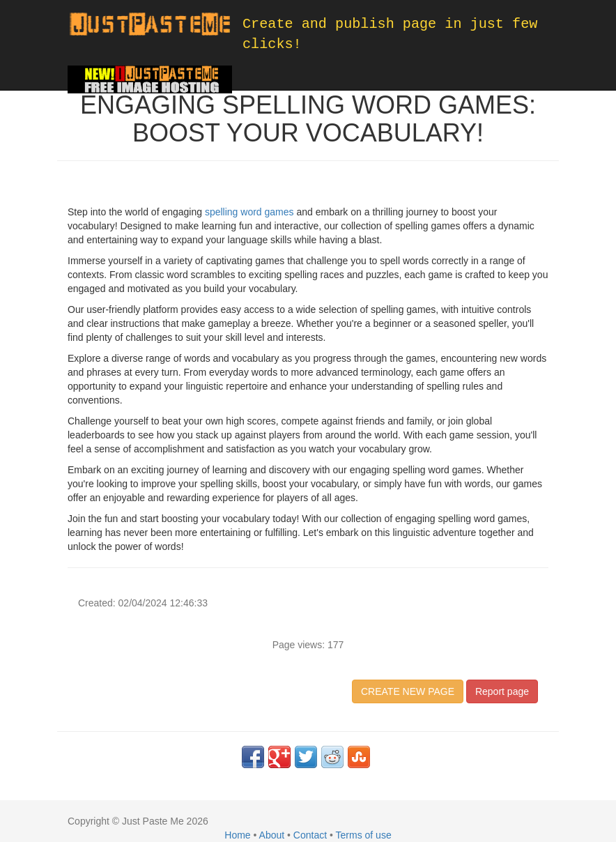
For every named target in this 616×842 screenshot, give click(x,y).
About (272, 835)
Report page (502, 691)
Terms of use (364, 835)
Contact (310, 835)
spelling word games (249, 212)
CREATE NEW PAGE (408, 691)
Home (237, 835)
